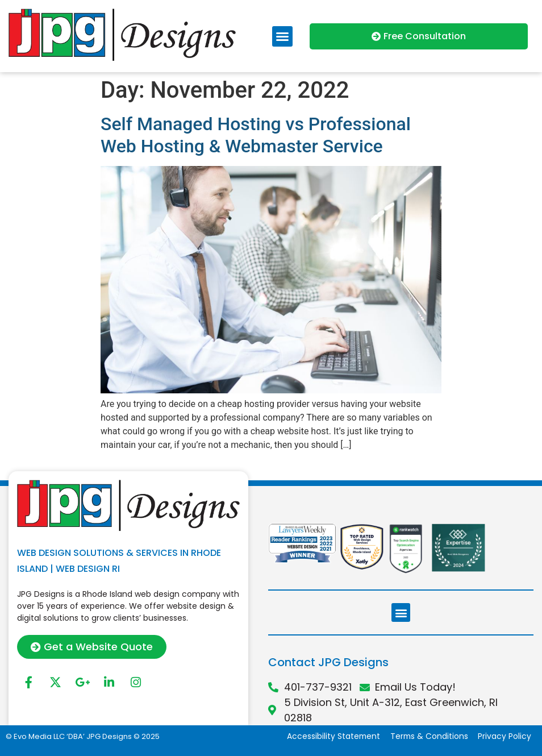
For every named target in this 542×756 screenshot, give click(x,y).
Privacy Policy (505, 737)
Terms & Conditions (428, 737)
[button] (282, 36)
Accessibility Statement (331, 737)
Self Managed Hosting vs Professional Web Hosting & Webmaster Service (256, 135)
